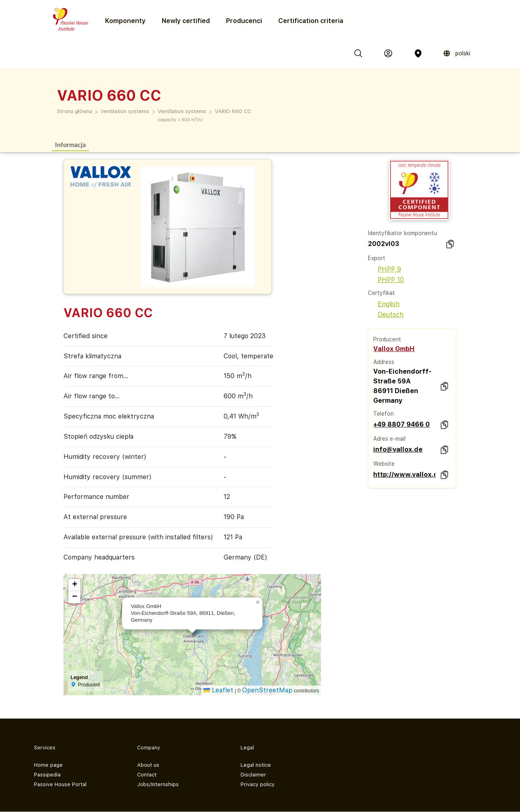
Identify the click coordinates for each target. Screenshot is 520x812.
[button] (258, 602)
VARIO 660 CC (233, 111)
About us (148, 765)
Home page (48, 765)
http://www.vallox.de (404, 474)
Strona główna (75, 111)
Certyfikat (382, 293)
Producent (387, 339)
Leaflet (218, 690)
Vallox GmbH (394, 349)
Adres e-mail (389, 439)
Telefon (384, 414)
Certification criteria (311, 21)
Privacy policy (258, 784)
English (384, 304)
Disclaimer (253, 775)
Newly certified (186, 21)
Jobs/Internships (158, 784)
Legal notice (256, 765)
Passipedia (47, 775)
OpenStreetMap (267, 690)
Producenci (244, 21)
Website (384, 464)
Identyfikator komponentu (403, 233)
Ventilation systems (125, 111)
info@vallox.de (398, 449)
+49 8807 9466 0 (402, 424)
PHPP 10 (386, 280)
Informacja (70, 144)
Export (377, 258)
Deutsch (386, 314)
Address (384, 362)
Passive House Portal (60, 784)
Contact (147, 775)
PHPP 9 (385, 269)
